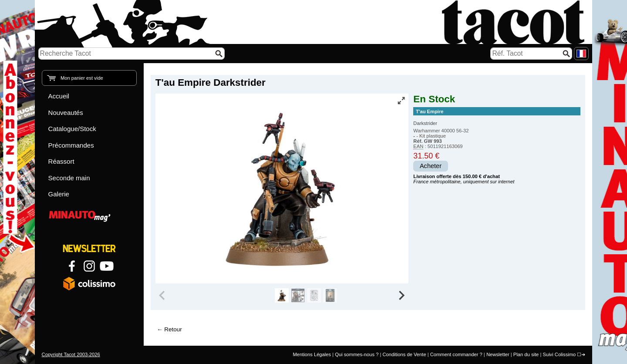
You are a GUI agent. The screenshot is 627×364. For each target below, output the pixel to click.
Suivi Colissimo (559, 354)
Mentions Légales (312, 354)
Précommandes (71, 145)
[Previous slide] (163, 296)
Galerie (59, 194)
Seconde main (69, 178)
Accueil (59, 96)
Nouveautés (66, 113)
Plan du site (526, 354)
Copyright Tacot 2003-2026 (71, 354)
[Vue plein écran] (401, 101)
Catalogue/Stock (72, 129)
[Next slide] (401, 296)
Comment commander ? (456, 354)
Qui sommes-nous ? (357, 354)
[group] (282, 296)
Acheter (431, 166)
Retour (173, 329)
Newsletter (498, 354)
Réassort (61, 161)
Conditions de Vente (404, 354)
